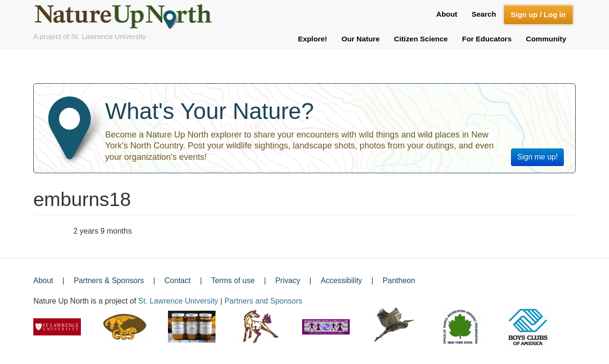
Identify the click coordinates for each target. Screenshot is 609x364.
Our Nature (361, 39)
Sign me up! (537, 157)
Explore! (313, 39)
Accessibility (341, 280)
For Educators (487, 39)
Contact (178, 280)
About (447, 14)
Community (546, 39)
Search (484, 14)
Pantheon (399, 280)
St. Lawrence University (178, 301)
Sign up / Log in (538, 15)
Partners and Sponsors (264, 301)
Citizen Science (421, 39)
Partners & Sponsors (109, 280)
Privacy (287, 280)
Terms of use (233, 280)
